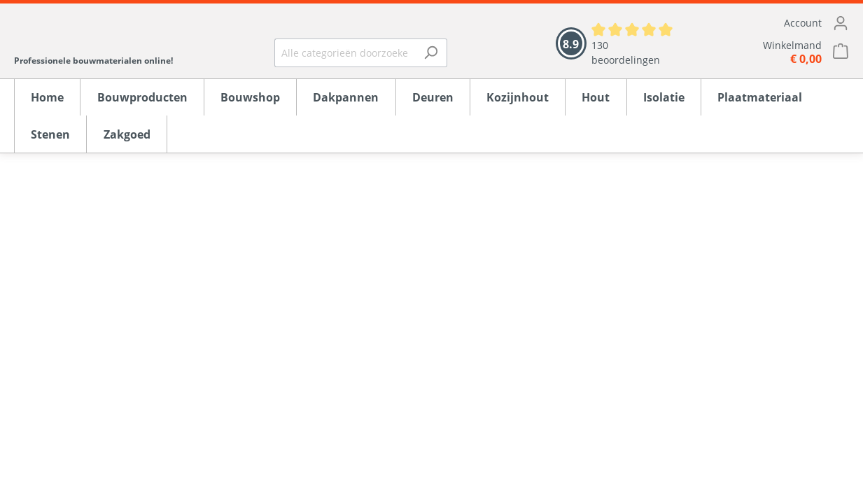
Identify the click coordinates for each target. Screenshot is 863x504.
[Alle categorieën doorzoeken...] (345, 53)
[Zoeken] (431, 53)
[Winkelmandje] (775, 52)
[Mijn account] (775, 23)
